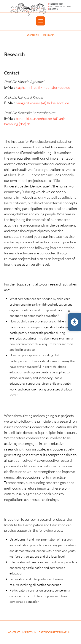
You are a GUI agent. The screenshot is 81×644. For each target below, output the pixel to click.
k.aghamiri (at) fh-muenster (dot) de (43, 87)
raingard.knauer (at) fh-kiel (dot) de (42, 103)
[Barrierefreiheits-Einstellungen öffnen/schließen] (75, 322)
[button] (41, 21)
